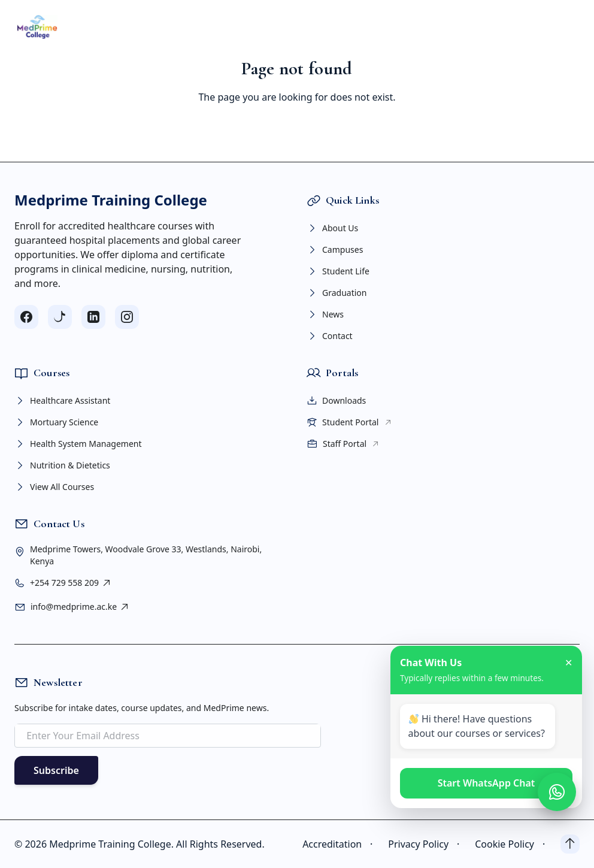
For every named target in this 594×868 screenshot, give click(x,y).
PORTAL (365, 27)
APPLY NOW (533, 27)
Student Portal (349, 422)
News (325, 314)
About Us (332, 228)
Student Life (338, 271)
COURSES (176, 27)
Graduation (337, 293)
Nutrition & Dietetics (62, 465)
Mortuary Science (56, 422)
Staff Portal (343, 444)
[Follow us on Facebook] (26, 317)
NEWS (408, 27)
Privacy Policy (427, 844)
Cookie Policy (513, 844)
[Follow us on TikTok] (60, 317)
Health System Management (78, 444)
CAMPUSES (236, 27)
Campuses (335, 250)
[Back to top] (570, 844)
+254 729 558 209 (71, 583)
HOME (71, 27)
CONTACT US (459, 27)
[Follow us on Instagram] (127, 317)
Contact (330, 336)
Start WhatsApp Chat (487, 783)
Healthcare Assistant (62, 401)
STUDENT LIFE (304, 27)
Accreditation (340, 844)
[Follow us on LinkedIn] (93, 317)
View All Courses (54, 487)
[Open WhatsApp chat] (557, 792)
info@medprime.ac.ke (80, 607)
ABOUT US (119, 27)
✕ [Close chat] (569, 663)
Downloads (336, 401)
